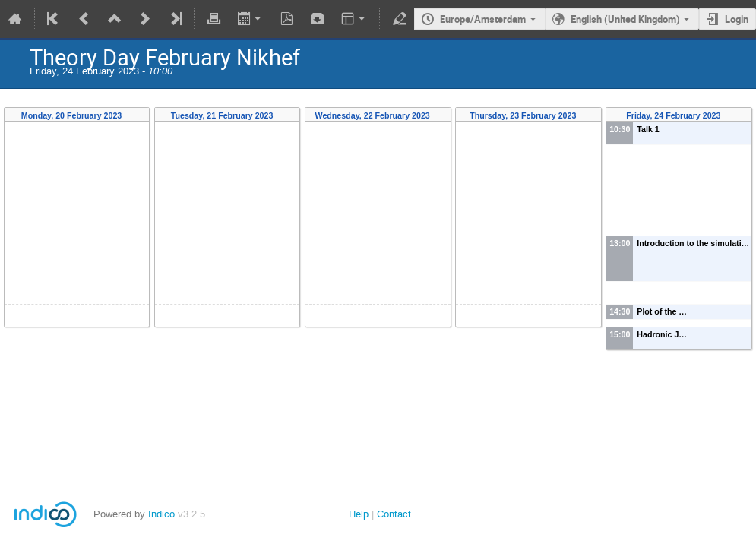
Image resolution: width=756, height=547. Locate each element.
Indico (161, 514)
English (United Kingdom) (625, 19)
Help (359, 514)
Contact (394, 514)
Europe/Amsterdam (483, 19)
